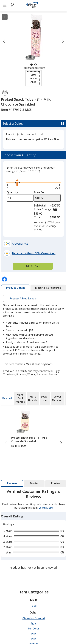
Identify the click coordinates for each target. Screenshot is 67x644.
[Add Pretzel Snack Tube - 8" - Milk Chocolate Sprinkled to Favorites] (5, 93)
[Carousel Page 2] (35, 65)
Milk (33, 634)
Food (34, 606)
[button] (33, 78)
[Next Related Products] (61, 443)
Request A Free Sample (23, 298)
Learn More (46, 508)
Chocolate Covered (34, 618)
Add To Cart (33, 266)
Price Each (40, 192)
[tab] (16, 288)
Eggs (34, 623)
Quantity (12, 192)
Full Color (34, 629)
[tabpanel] (33, 530)
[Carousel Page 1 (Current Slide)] (32, 65)
